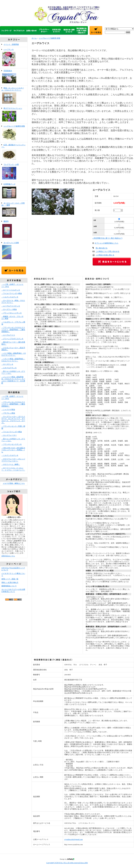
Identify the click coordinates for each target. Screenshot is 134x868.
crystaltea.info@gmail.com (73, 839)
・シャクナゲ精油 (8, 410)
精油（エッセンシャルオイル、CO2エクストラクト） (14, 96)
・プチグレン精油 (8, 413)
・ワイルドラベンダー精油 (12, 293)
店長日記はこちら (8, 556)
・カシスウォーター (9, 435)
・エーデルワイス (8, 335)
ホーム (34, 38)
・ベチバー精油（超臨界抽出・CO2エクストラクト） (13, 360)
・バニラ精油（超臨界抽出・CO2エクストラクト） (14, 354)
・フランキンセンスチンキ (12, 444)
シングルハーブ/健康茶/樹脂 (14, 133)
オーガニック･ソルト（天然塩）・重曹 (14, 210)
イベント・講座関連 (11, 44)
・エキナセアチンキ (9, 368)
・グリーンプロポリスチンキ (12, 339)
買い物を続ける (102, 248)
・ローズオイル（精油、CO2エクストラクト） (13, 302)
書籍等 (14, 230)
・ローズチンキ (7, 364)
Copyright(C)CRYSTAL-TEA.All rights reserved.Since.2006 (67, 863)
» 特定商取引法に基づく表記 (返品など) (107, 238)
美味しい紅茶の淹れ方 (10, 582)
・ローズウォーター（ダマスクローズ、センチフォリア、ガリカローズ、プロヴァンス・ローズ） (13, 420)
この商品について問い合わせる (107, 251)
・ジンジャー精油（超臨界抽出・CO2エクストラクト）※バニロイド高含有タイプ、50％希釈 (13, 380)
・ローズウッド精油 (9, 309)
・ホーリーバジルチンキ (11, 290)
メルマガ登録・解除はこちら (14, 483)
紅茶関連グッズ (14, 191)
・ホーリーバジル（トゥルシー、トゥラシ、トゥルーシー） (13, 469)
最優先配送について (9, 586)
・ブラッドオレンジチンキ (12, 313)
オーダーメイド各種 (14, 251)
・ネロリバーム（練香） (11, 464)
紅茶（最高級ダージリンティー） (14, 152)
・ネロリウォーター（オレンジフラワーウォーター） (13, 460)
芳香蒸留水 (14, 77)
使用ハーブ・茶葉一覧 (10, 579)
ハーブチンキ (14, 58)
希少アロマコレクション (14, 115)
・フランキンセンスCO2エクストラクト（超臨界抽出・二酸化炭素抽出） (13, 330)
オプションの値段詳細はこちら (106, 243)
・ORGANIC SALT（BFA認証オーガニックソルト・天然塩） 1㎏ (13, 450)
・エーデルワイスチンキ (11, 306)
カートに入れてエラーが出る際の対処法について (13, 590)
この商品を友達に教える (105, 255)
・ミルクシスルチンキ (10, 297)
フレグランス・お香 (14, 172)
